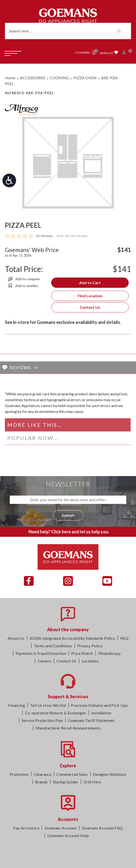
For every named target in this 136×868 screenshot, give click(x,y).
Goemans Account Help (68, 835)
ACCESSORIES (33, 78)
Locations (90, 661)
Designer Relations (110, 774)
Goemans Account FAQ (102, 828)
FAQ (124, 638)
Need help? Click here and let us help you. (69, 532)
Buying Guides (66, 782)
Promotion (19, 774)
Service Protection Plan (42, 720)
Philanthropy (110, 653)
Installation (101, 713)
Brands (41, 782)
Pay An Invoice (26, 828)
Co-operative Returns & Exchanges (56, 713)
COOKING (59, 78)
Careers (44, 661)
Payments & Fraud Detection (41, 653)
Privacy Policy (90, 646)
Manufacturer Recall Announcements (68, 728)
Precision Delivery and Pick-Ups (99, 705)
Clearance (43, 774)
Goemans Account (60, 828)
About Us (16, 638)
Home (10, 78)
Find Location (90, 296)
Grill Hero (92, 782)
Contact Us (90, 307)
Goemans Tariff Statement (91, 720)
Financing (17, 705)
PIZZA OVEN (85, 78)
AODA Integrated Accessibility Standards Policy (72, 638)
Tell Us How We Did (48, 705)
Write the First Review (72, 236)
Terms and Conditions (53, 646)
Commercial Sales (72, 774)
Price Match (82, 653)
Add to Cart (90, 283)
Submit (68, 515)
